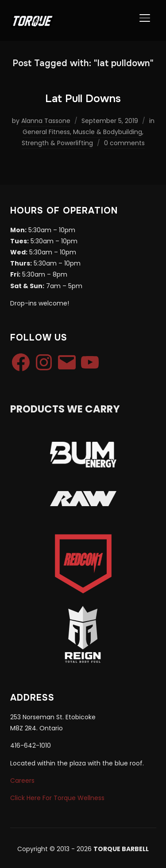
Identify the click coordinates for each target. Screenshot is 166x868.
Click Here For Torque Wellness (57, 798)
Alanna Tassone (46, 121)
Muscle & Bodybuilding (108, 132)
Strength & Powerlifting (57, 143)
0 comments (124, 143)
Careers (22, 781)
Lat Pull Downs (83, 99)
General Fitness (46, 132)
